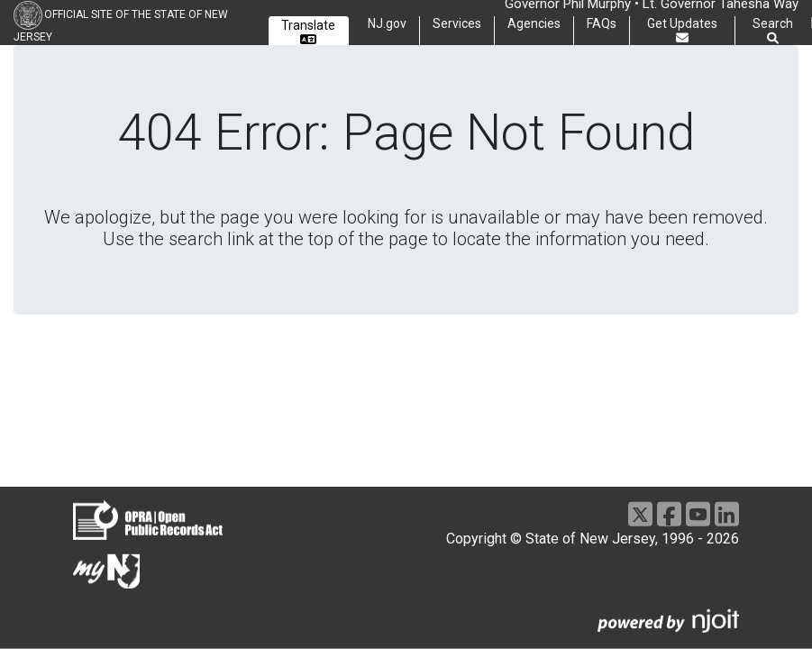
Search (773, 31)
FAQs (602, 23)
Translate (308, 32)
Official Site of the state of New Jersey (121, 26)
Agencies (534, 23)
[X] (640, 514)
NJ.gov (387, 23)
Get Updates (682, 30)
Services (457, 23)
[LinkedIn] (727, 514)
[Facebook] (669, 514)
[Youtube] (698, 514)
